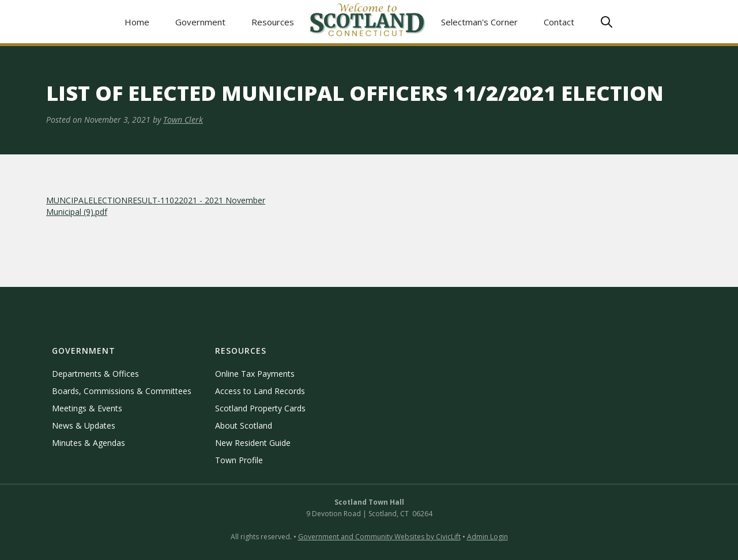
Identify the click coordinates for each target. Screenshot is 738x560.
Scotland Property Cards (260, 408)
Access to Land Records (260, 391)
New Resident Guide (253, 443)
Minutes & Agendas (89, 443)
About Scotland (244, 425)
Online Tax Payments (255, 374)
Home (137, 22)
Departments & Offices (95, 374)
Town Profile (239, 460)
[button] (201, 22)
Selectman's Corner (479, 22)
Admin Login (487, 537)
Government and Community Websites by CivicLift (379, 537)
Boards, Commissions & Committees (122, 391)
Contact (559, 22)
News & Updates (84, 425)
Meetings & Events (87, 408)
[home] (368, 22)
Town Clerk (183, 120)
